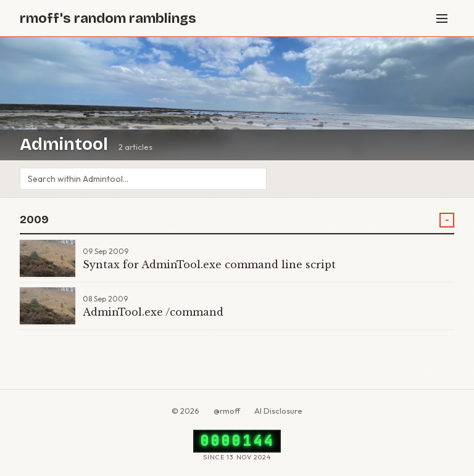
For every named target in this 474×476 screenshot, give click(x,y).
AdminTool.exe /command (153, 312)
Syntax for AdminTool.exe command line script (209, 265)
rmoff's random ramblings (108, 18)
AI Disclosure (278, 411)
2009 (34, 220)
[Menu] (442, 18)
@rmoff (227, 411)
